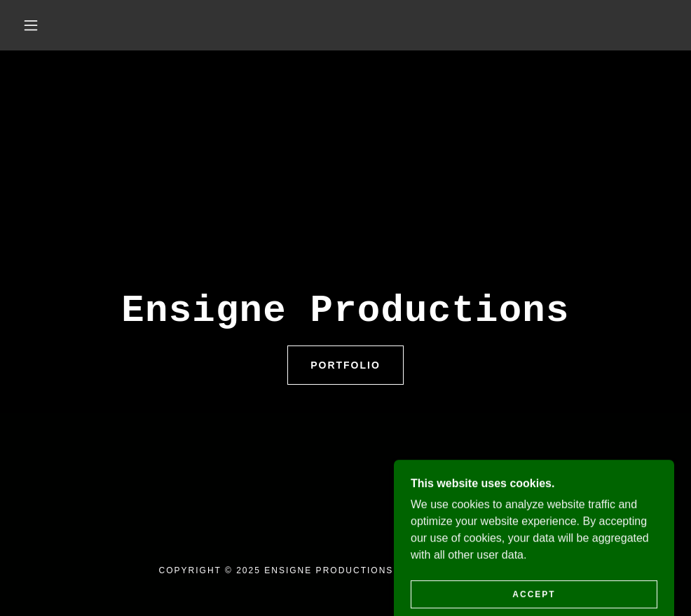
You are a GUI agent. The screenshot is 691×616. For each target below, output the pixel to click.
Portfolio (345, 365)
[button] (33, 25)
